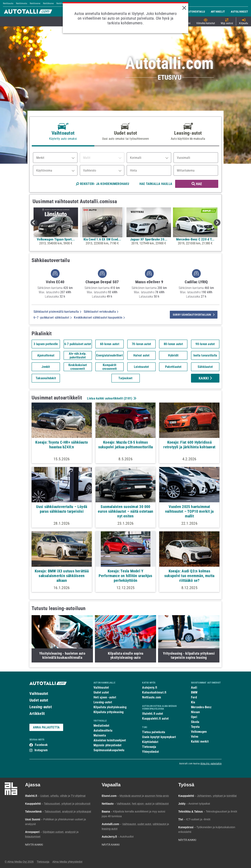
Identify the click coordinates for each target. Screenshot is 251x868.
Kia (193, 702)
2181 (128, 398)
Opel (194, 717)
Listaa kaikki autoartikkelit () (111, 398)
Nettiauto (8, 3)
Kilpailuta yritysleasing (109, 712)
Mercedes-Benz (201, 707)
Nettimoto (21, 3)
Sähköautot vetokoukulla (101, 312)
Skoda (195, 722)
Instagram (41, 750)
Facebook (41, 745)
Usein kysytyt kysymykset (159, 737)
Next (217, 223)
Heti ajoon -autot (105, 697)
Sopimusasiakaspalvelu (109, 750)
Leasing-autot (41, 707)
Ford (194, 697)
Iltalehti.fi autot (153, 714)
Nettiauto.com (152, 697)
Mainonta (100, 735)
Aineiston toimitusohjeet (110, 740)
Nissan (195, 712)
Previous (34, 223)
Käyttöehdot (150, 742)
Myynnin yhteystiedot (108, 745)
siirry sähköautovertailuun (194, 315)
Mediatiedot (101, 726)
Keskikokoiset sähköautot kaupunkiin (99, 318)
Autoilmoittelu (103, 730)
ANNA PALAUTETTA (46, 727)
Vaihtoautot (39, 693)
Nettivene (35, 3)
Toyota (195, 727)
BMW (194, 692)
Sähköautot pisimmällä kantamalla (57, 312)
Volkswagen (199, 732)
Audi (194, 688)
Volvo (195, 737)
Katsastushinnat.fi (154, 692)
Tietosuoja (149, 747)
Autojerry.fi (150, 688)
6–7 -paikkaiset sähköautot (53, 318)
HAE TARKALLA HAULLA (156, 184)
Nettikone (48, 3)
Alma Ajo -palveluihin (211, 764)
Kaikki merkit (200, 741)
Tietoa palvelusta (154, 732)
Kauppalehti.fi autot (155, 719)
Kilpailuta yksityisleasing (110, 707)
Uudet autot (39, 700)
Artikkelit (37, 714)
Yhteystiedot (151, 752)
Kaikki (205, 378)
